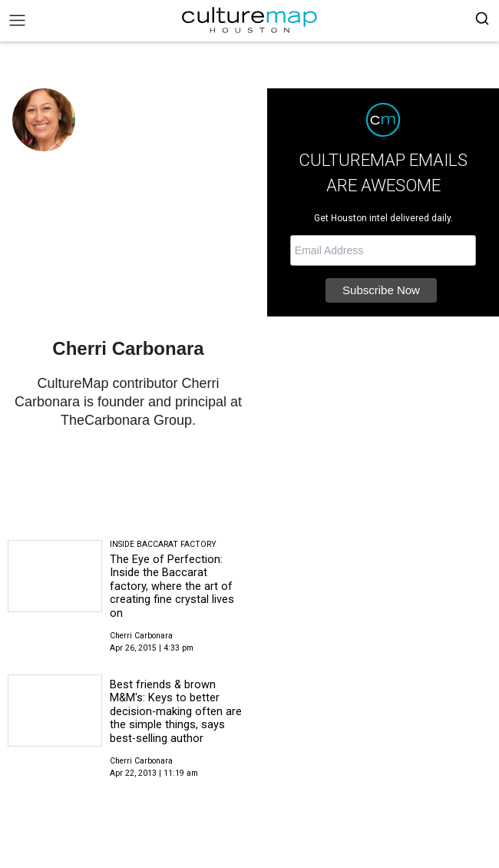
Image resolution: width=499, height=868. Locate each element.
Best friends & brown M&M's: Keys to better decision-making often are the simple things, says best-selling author (176, 712)
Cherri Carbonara (141, 636)
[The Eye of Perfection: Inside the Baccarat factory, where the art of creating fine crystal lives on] (55, 576)
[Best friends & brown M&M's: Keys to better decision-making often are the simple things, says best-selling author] (55, 711)
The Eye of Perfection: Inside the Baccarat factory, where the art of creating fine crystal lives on (172, 586)
